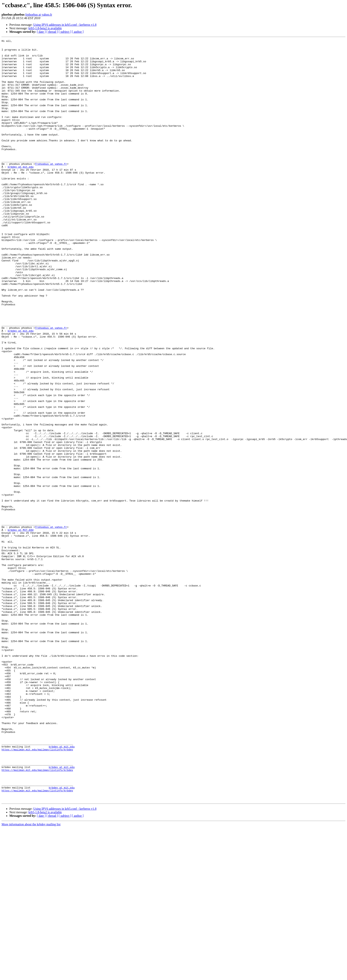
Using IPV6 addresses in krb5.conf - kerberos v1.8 (65, 25)
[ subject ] (65, 32)
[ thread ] (52, 32)
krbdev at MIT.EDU (21, 628)
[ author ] (78, 32)
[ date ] (41, 32)
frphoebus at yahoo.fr (39, 15)
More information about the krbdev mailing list (31, 977)
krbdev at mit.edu (21, 192)
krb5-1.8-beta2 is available (45, 28)
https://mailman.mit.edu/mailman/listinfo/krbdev (37, 892)
